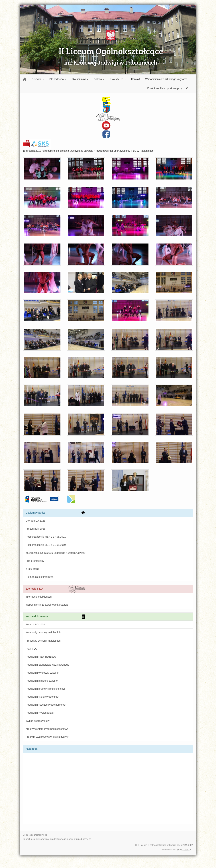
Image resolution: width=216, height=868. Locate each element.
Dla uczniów (80, 79)
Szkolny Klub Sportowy (40, 143)
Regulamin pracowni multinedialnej (45, 689)
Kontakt (135, 79)
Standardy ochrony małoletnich (43, 632)
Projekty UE (118, 79)
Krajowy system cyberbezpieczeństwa (47, 729)
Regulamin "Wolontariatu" (40, 713)
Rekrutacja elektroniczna (39, 577)
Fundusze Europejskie (35, 497)
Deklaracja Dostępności (35, 835)
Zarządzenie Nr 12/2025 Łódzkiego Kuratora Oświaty (55, 553)
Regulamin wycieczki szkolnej (42, 673)
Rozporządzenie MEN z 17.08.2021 (46, 537)
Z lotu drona (32, 569)
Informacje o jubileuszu (39, 597)
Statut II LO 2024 (35, 624)
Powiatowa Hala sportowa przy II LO (169, 88)
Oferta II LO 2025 (35, 521)
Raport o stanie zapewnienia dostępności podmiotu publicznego (57, 839)
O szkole (38, 79)
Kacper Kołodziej (185, 849)
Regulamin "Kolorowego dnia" (42, 697)
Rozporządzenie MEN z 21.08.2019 (46, 545)
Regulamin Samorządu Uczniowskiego (47, 665)
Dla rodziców (58, 79)
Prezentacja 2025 (35, 529)
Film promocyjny (35, 561)
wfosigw (66, 497)
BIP (26, 141)
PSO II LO (31, 649)
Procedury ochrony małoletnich (43, 641)
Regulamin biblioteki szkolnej (42, 681)
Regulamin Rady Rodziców (41, 657)
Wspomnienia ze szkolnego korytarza (166, 79)
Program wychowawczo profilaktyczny (47, 737)
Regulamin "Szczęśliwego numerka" (46, 705)
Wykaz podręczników (37, 721)
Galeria (99, 79)
